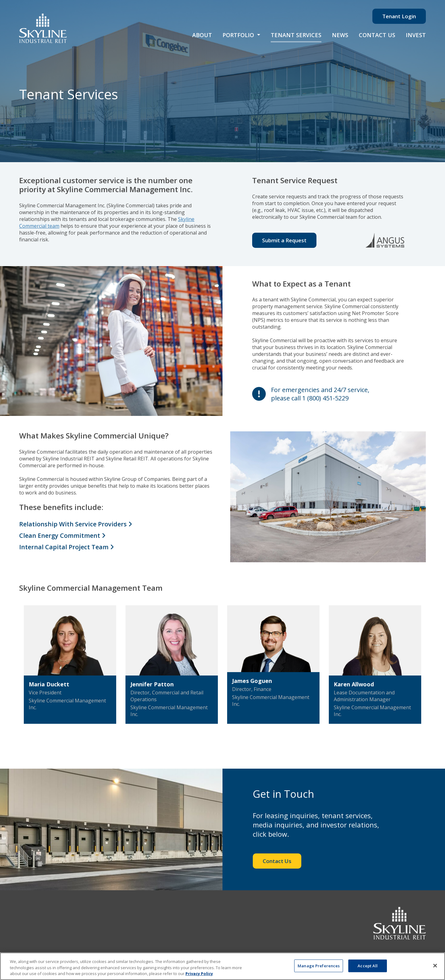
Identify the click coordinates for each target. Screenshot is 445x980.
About (202, 35)
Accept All (368, 965)
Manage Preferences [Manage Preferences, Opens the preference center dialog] (319, 965)
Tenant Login (399, 16)
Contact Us (377, 35)
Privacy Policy (199, 974)
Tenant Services (296, 35)
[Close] (435, 965)
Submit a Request (284, 240)
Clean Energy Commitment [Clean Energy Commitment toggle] (62, 535)
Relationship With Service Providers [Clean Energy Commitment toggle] (76, 524)
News (340, 35)
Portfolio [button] (239, 35)
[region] (222, 966)
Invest (416, 35)
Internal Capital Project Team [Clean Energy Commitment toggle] (67, 547)
